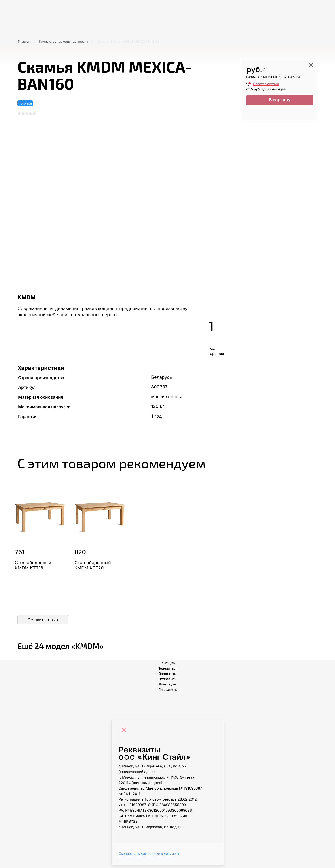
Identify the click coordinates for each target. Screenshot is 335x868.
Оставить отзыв (43, 623)
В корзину (280, 101)
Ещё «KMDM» (90, 647)
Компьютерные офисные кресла (64, 41)
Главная (24, 41)
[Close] (125, 734)
